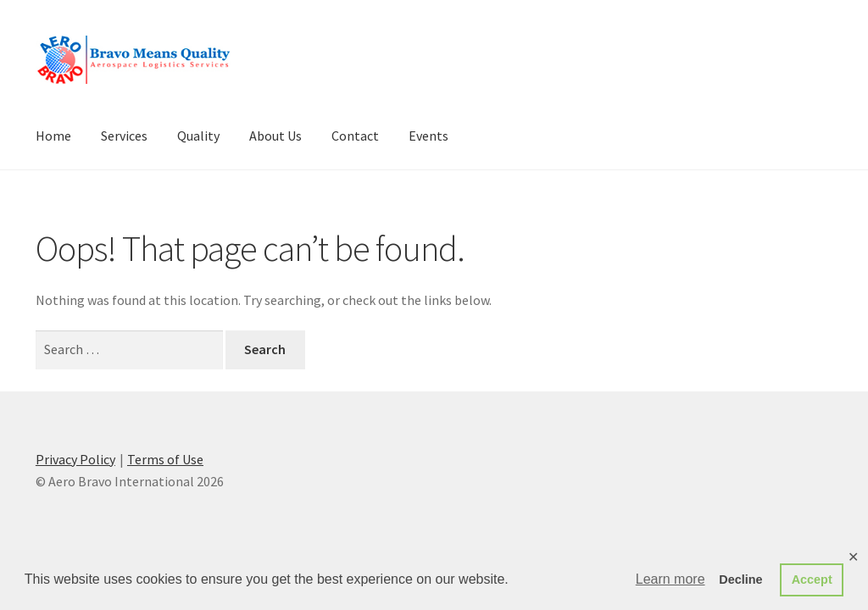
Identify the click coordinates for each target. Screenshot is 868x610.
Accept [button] (812, 579)
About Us (275, 136)
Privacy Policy (75, 459)
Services (124, 136)
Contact (355, 136)
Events (428, 136)
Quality (198, 136)
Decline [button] (740, 579)
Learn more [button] (670, 579)
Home (53, 136)
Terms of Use (165, 459)
